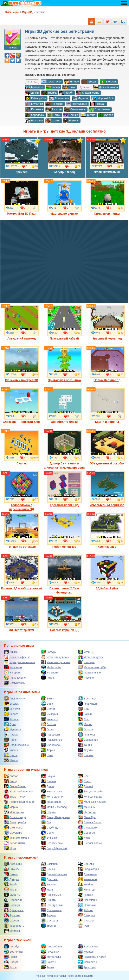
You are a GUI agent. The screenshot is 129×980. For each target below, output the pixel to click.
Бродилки (34, 87)
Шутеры (71, 121)
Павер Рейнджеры (55, 817)
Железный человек (18, 791)
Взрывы (11, 704)
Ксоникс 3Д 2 (107, 531)
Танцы (85, 745)
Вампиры (50, 864)
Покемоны (87, 900)
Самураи (86, 915)
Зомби (66, 93)
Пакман (97, 104)
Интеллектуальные (56, 662)
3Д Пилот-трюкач (22, 614)
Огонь (47, 729)
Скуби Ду (50, 827)
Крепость (50, 719)
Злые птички (14, 797)
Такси (10, 967)
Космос (11, 719)
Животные (87, 879)
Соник (48, 833)
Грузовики (50, 952)
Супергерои (51, 745)
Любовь (49, 724)
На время (13, 672)
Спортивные (99, 109)
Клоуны (48, 884)
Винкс (85, 781)
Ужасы (11, 750)
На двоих (54, 104)
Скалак (22, 447)
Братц (10, 781)
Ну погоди (87, 812)
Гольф (53, 87)
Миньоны (87, 807)
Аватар (11, 776)
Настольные (76, 104)
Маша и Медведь (54, 807)
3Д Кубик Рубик (107, 572)
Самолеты (87, 962)
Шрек (10, 848)
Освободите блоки (64, 406)
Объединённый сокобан (107, 447)
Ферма (48, 750)
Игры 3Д (86, 652)
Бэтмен (48, 781)
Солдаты (49, 920)
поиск (50, 976)
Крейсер (22, 156)
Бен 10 (85, 776)
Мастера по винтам (64, 197)
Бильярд (108, 82)
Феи (83, 926)
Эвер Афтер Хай (54, 848)
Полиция (12, 905)
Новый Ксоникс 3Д (107, 364)
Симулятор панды (107, 197)
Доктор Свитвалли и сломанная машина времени (64, 449)
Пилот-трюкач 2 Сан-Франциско (64, 574)
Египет (48, 709)
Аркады (89, 82)
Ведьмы (86, 864)
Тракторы (87, 967)
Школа (11, 760)
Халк (84, 838)
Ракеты (48, 962)
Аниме (11, 652)
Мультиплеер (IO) (92, 667)
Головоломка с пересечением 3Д (22, 491)
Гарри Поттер (15, 786)
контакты (61, 976)
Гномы (11, 874)
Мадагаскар (51, 802)
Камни (85, 714)
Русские (53, 109)
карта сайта (75, 976)
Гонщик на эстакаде (22, 531)
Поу (46, 822)
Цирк (47, 755)
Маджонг (80, 98)
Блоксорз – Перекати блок (21, 406)
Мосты (85, 724)
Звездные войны (91, 791)
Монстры (86, 890)
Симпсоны (13, 827)
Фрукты (86, 750)
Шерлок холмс (90, 843)
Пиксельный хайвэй (64, 322)
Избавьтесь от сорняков (107, 489)
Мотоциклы (51, 957)
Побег (10, 740)
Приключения (15, 678)
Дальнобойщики (54, 874)
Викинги (12, 869)
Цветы (11, 755)
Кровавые (13, 667)
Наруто (48, 812)
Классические (87, 93)
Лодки (10, 957)
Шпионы (12, 931)
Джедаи (11, 879)
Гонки (69, 87)
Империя (49, 714)
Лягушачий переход (22, 322)
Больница (87, 698)
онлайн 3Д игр (86, 60)
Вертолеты (13, 952)
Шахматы (34, 121)
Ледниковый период (19, 802)
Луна (10, 724)
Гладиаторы (88, 869)
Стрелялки (35, 115)
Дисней (85, 786)
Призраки (87, 905)
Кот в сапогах (52, 797)
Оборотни (13, 900)
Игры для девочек (55, 657)
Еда (83, 709)
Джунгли (12, 709)
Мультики (34, 104)
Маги (47, 890)
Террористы (14, 926)
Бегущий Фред (64, 156)
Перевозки (50, 734)
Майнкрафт (51, 667)
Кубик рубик (36, 98)
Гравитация (88, 704)
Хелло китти (14, 843)
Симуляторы (75, 109)
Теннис (70, 115)
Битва (47, 698)
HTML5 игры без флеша (61, 75)
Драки (32, 93)
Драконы (49, 879)
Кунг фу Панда (90, 797)
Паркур (11, 734)
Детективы (88, 874)
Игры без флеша (17, 657)
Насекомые (51, 895)
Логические (59, 98)
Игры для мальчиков (19, 662)
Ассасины (13, 864)
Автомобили (51, 946)
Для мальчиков (105, 87)
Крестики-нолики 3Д (64, 489)
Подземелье (51, 740)
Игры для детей (91, 657)
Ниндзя (85, 895)
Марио (11, 807)
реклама (88, 976)
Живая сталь (52, 791)
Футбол (105, 115)
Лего (84, 719)
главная (40, 976)
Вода (47, 704)
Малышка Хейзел (92, 802)
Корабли (86, 952)
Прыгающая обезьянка (64, 364)
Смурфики (13, 833)
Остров (85, 729)
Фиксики (49, 838)
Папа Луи (87, 817)
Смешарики (88, 827)
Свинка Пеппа (90, 822)
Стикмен (86, 920)
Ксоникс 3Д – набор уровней (22, 572)
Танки (54, 115)
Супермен (87, 833)
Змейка (49, 93)
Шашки (53, 121)
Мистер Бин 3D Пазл (22, 197)
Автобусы (13, 946)
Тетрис (88, 115)
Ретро (47, 678)
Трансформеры (16, 838)
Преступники (52, 905)
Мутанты (12, 895)
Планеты (86, 734)
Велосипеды (89, 946)
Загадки (49, 652)
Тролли (48, 926)
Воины (48, 869)
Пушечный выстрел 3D (22, 364)
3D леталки (51, 82)
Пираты (49, 900)
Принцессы (14, 910)
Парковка (34, 109)
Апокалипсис (15, 698)
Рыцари (49, 915)
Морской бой (102, 98)
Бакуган (49, 776)
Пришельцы (51, 910)
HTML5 (71, 82)
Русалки (12, 915)
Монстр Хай (14, 812)
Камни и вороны (107, 406)
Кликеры (86, 662)
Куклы (10, 890)
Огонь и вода (15, 817)
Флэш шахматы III (107, 156)
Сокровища (88, 740)
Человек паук (52, 843)
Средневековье (16, 745)
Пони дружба (15, 822)
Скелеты (12, 920)
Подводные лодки (92, 957)
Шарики (86, 755)
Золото (11, 714)
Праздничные (89, 672)
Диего (47, 786)
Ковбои (85, 884)
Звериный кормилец (107, 322)
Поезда (11, 962)
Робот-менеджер (64, 531)
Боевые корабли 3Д (64, 614)
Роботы (86, 910)
